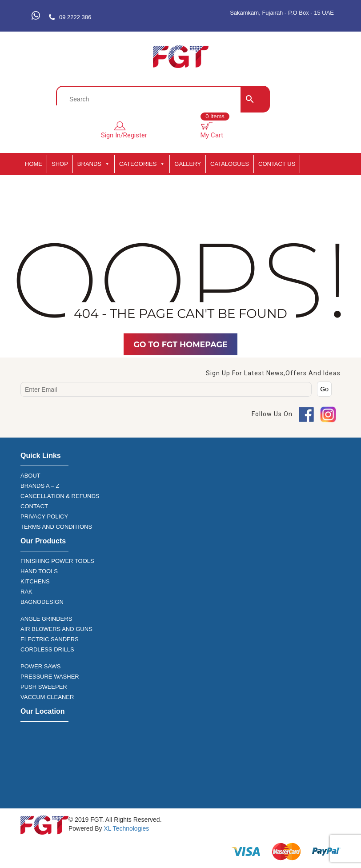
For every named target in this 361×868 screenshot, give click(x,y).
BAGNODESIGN (42, 602)
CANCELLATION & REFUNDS (60, 496)
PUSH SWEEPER (44, 687)
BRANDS (94, 164)
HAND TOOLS (39, 571)
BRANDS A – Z (40, 486)
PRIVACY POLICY (44, 516)
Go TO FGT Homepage (180, 344)
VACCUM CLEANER (47, 697)
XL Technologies (125, 828)
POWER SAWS (41, 666)
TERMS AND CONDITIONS (56, 527)
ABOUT (30, 476)
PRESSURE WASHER (50, 677)
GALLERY (188, 164)
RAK (26, 592)
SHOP (60, 164)
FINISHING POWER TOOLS (57, 561)
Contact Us (277, 164)
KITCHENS (35, 581)
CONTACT (34, 506)
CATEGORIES (142, 164)
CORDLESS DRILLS (47, 649)
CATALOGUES (230, 164)
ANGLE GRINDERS (46, 619)
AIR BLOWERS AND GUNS (56, 629)
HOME (34, 164)
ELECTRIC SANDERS (50, 639)
